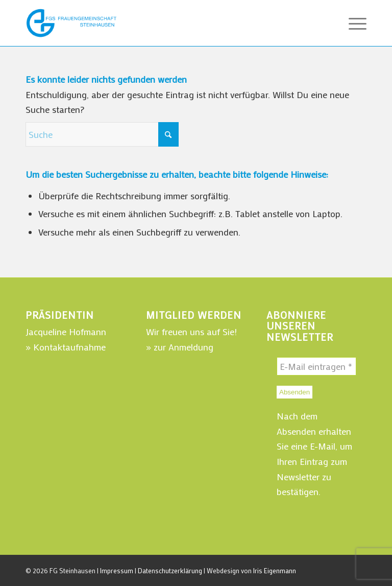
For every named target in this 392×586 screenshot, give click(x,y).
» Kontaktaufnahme (66, 347)
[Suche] (102, 134)
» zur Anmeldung (180, 347)
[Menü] (352, 23)
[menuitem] (352, 23)
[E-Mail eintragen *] (316, 366)
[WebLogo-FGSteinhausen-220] (71, 23)
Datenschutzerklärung (170, 570)
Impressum (117, 570)
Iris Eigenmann (275, 570)
